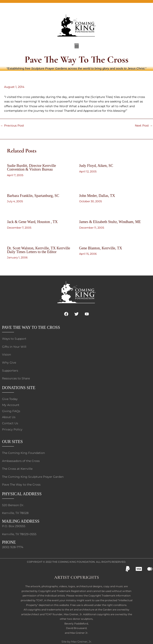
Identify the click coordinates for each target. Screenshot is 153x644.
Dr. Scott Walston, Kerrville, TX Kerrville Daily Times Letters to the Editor (39, 250)
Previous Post (12, 126)
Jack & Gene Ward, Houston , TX (32, 222)
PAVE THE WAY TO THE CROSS (31, 327)
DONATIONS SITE (19, 388)
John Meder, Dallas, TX (97, 196)
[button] (76, 46)
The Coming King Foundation (74, 562)
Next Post (144, 126)
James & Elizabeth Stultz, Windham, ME (110, 222)
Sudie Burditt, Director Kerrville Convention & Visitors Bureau (31, 167)
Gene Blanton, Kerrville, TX (101, 248)
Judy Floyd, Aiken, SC (96, 166)
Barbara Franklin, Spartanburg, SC (33, 196)
